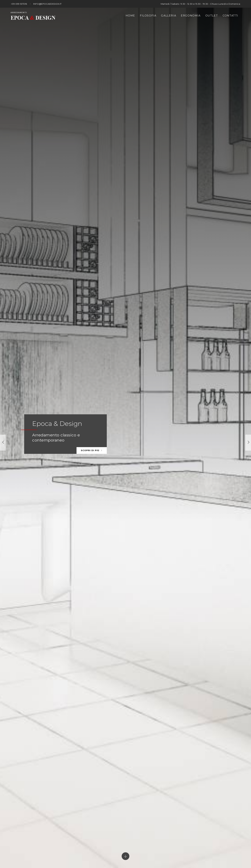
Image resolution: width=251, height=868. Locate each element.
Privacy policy (171, 847)
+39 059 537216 (19, 4)
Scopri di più (92, 74)
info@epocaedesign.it (47, 4)
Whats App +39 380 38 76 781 (162, 804)
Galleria (169, 16)
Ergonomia (191, 16)
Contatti (230, 16)
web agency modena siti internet (126, 856)
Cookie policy (192, 847)
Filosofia (148, 16)
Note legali (152, 847)
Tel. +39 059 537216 (83, 804)
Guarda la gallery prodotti (155, 276)
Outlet (212, 16)
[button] (248, 59)
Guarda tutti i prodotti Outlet (157, 681)
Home (130, 16)
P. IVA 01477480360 (128, 847)
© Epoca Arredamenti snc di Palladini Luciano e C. (82, 847)
